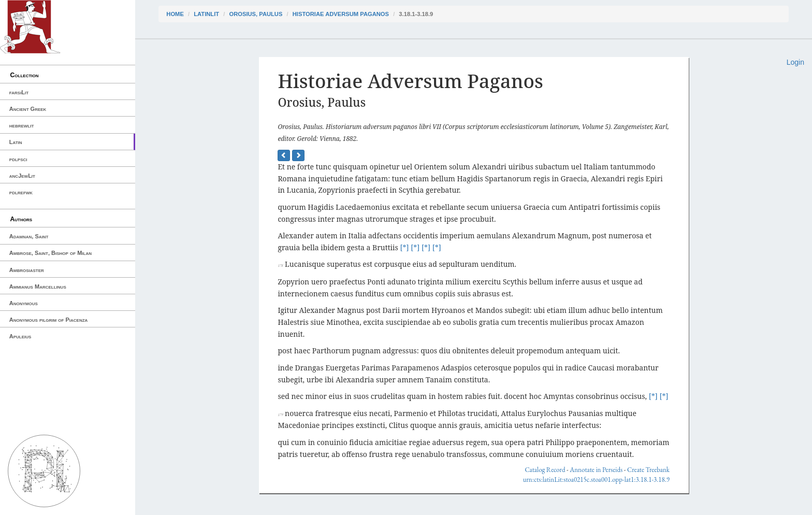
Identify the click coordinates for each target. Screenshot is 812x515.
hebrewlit (22, 125)
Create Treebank (648, 470)
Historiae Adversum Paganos (341, 14)
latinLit (206, 14)
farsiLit (19, 92)
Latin (16, 142)
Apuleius (20, 336)
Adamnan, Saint (29, 236)
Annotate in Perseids (596, 470)
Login (795, 62)
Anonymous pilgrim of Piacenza (49, 320)
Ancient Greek (28, 109)
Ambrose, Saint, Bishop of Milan (50, 253)
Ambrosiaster (27, 270)
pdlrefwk (21, 192)
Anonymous (24, 303)
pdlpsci (18, 159)
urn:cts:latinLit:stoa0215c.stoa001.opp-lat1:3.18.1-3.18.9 (596, 480)
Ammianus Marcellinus (38, 287)
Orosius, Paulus (256, 14)
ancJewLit (22, 176)
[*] (405, 247)
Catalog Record (545, 470)
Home (175, 14)
